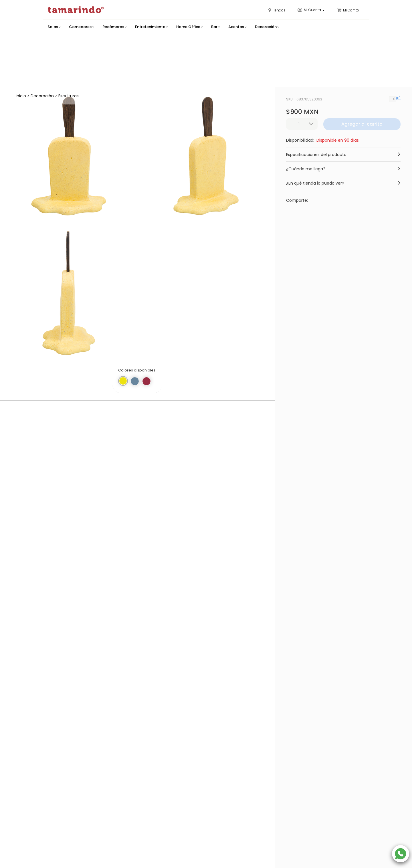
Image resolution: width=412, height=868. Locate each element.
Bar (215, 27)
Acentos (237, 27)
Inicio (21, 96)
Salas (54, 27)
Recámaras (114, 27)
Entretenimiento (151, 27)
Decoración (267, 27)
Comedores (81, 27)
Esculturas (69, 96)
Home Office (189, 27)
